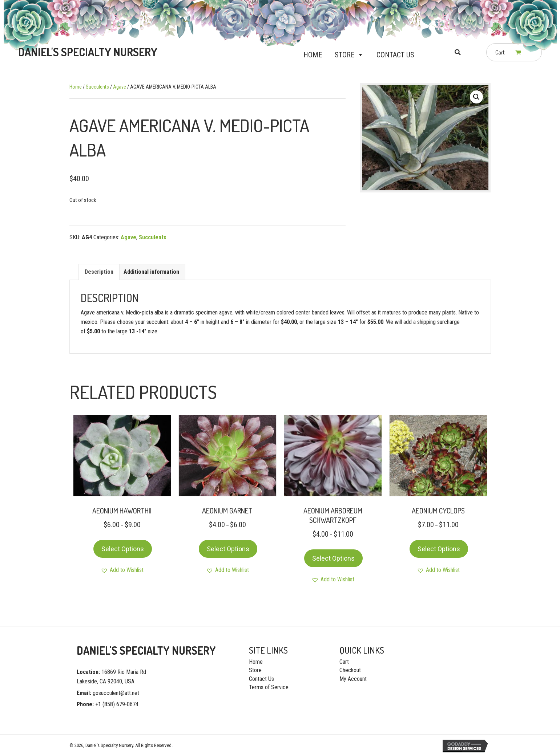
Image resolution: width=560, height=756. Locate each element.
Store (349, 55)
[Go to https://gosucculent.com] (86, 52)
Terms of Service (269, 687)
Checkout (350, 670)
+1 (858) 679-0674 (117, 704)
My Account (353, 679)
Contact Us (395, 55)
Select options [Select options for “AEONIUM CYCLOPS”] (439, 549)
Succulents (97, 87)
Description (99, 272)
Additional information (151, 272)
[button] (359, 55)
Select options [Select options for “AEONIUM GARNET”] (228, 549)
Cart (344, 662)
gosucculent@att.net (116, 693)
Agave (120, 87)
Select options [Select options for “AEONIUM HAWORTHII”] (123, 549)
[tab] (99, 272)
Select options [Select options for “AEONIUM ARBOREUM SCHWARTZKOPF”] (333, 558)
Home (313, 55)
